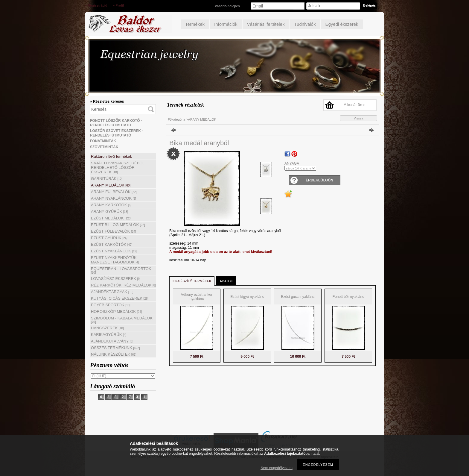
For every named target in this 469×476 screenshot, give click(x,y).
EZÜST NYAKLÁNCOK (114, 251)
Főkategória (176, 119)
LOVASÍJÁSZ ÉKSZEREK (116, 279)
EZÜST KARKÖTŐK (112, 244)
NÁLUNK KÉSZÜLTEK (114, 354)
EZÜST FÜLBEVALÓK (114, 231)
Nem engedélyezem (277, 468)
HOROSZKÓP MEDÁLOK (116, 311)
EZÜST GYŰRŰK (109, 238)
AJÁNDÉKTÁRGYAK (112, 292)
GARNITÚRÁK (107, 179)
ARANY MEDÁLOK (111, 185)
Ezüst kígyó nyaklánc (247, 297)
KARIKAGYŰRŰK (109, 335)
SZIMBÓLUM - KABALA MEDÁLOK (122, 320)
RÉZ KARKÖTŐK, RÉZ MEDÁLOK (123, 285)
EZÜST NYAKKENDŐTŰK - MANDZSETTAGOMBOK (115, 260)
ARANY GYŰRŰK (109, 212)
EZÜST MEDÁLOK (111, 218)
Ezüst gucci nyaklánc (298, 297)
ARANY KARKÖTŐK (111, 205)
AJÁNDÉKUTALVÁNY (112, 341)
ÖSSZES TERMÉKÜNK (115, 348)
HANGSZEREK (107, 328)
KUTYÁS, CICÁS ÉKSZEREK (120, 298)
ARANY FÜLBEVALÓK (114, 192)
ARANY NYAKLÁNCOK (114, 198)
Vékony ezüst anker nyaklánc (197, 297)
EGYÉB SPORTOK (111, 305)
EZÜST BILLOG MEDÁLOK (118, 225)
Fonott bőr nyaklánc (348, 297)
